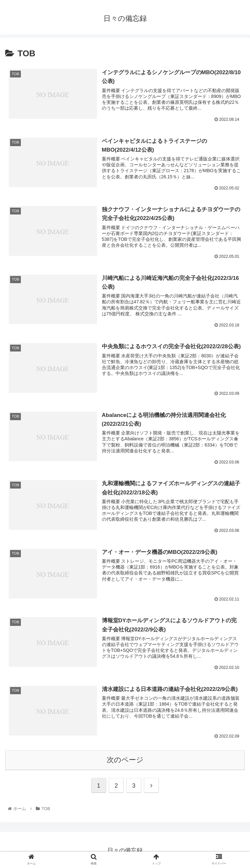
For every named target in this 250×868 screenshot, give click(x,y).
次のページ (125, 758)
